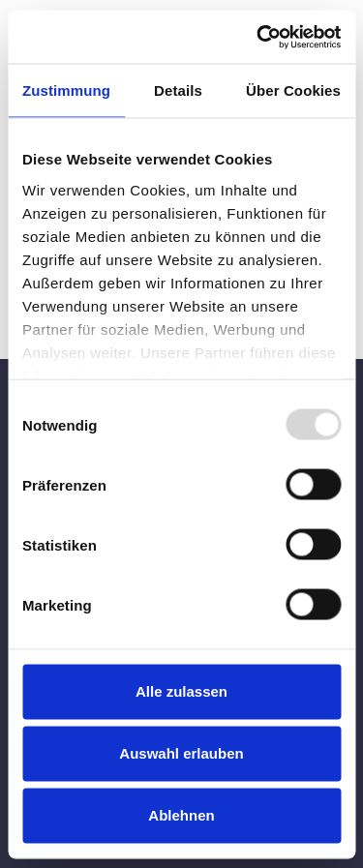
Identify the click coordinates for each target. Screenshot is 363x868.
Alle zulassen (181, 691)
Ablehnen (181, 815)
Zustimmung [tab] (66, 90)
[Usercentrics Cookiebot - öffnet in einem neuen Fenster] (258, 37)
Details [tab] (178, 90)
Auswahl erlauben (181, 753)
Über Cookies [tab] (293, 90)
